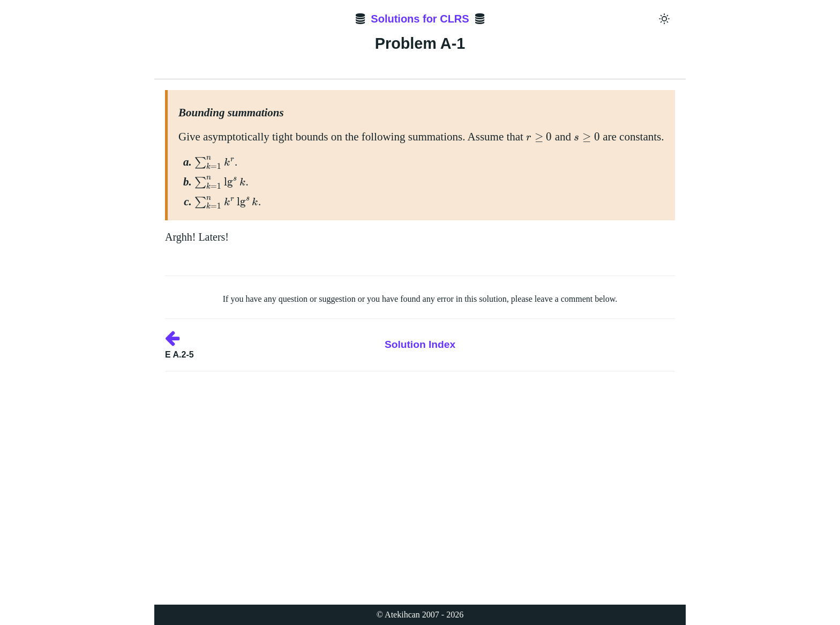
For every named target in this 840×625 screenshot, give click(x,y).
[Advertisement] (420, 447)
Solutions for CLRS (420, 19)
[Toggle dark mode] (664, 19)
